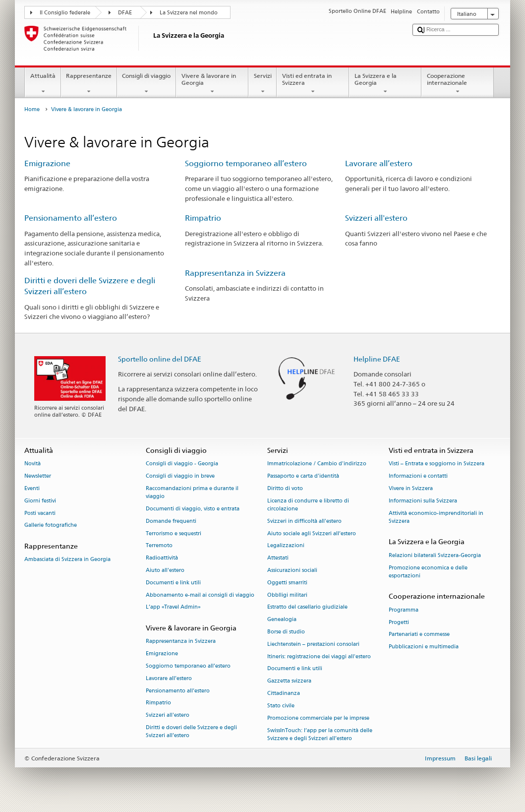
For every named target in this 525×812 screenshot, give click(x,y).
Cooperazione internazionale (458, 84)
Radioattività (162, 558)
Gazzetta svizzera (289, 681)
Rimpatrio (203, 218)
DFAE (125, 13)
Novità (32, 464)
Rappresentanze (89, 84)
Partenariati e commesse (419, 635)
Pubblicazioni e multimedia (424, 647)
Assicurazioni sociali (292, 570)
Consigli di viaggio (146, 84)
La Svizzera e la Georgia (385, 84)
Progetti (399, 622)
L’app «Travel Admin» (173, 607)
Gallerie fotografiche (51, 526)
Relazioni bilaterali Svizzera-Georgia (435, 555)
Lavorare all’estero (379, 163)
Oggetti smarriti (287, 583)
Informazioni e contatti (418, 476)
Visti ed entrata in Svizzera (313, 84)
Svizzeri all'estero (376, 218)
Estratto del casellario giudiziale (307, 607)
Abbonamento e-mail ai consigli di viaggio (200, 595)
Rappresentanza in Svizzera (235, 273)
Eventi (32, 488)
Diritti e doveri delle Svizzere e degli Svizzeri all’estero (191, 731)
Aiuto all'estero (165, 570)
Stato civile (281, 706)
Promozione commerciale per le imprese (318, 718)
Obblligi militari (287, 595)
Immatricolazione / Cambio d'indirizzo (317, 464)
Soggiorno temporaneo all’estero (246, 163)
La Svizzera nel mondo (189, 13)
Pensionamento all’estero (71, 218)
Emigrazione (47, 163)
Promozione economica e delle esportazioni (428, 572)
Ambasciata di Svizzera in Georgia (67, 560)
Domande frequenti (171, 521)
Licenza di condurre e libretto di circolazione (308, 505)
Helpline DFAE (377, 359)
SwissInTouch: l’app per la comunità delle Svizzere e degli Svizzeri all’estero (320, 734)
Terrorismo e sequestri (174, 533)
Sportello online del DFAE (160, 359)
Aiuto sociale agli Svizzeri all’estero (312, 533)
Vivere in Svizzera (411, 488)
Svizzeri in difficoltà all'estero (304, 521)
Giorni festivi (40, 501)
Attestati (278, 558)
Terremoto (159, 546)
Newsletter (38, 476)
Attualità (43, 84)
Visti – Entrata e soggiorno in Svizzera (437, 464)
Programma (404, 610)
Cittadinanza (284, 693)
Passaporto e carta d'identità (303, 476)
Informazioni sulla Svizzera (423, 501)
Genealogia (282, 620)
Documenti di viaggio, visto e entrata (193, 509)
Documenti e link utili (173, 583)
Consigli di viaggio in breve (180, 476)
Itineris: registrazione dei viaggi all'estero (319, 656)
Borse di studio (286, 632)
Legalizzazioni (286, 546)
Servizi (262, 84)
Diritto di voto (285, 488)
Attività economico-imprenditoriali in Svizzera (436, 517)
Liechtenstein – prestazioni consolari (313, 644)
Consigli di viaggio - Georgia (182, 464)
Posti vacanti (40, 513)
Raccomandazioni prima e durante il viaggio (192, 492)
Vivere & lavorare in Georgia (212, 84)
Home (32, 109)
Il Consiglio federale (65, 13)
